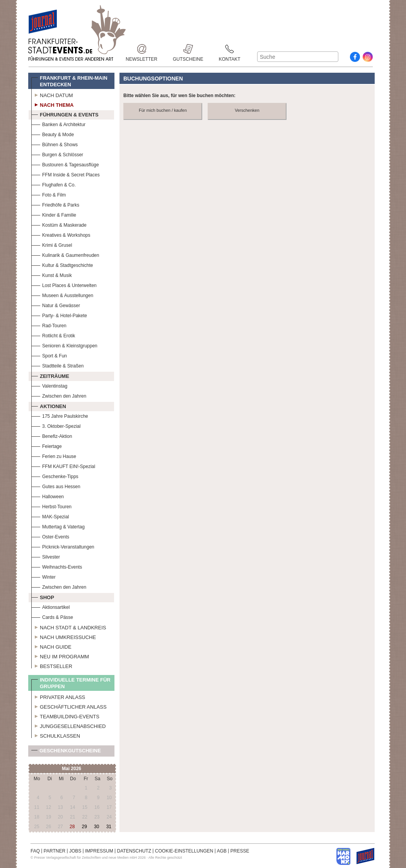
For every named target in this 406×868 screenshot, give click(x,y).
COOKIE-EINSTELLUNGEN (184, 851)
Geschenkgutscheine (66, 752)
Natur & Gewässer (56, 305)
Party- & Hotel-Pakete (59, 315)
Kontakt (230, 49)
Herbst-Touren (51, 506)
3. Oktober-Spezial (56, 425)
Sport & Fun (49, 355)
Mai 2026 (72, 769)
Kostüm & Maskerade (59, 224)
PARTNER (55, 851)
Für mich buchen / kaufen (163, 110)
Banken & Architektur (58, 124)
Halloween (48, 496)
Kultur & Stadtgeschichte (62, 264)
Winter (43, 576)
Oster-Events (50, 536)
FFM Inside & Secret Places (66, 174)
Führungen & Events (65, 114)
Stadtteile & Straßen (57, 365)
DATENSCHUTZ (134, 851)
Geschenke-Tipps (55, 476)
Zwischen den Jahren (59, 395)
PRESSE (240, 851)
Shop (43, 596)
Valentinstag (49, 385)
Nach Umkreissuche (64, 636)
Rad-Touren (49, 325)
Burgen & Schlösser (57, 154)
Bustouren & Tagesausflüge (65, 164)
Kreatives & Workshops (61, 234)
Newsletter (142, 49)
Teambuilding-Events (65, 716)
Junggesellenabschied (69, 725)
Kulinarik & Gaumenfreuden (65, 254)
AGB (222, 851)
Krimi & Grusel (52, 244)
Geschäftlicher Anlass (69, 706)
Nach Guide (51, 646)
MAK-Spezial (50, 516)
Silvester (46, 556)
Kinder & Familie (54, 214)
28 (72, 827)
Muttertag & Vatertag (58, 526)
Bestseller (52, 665)
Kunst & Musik (52, 274)
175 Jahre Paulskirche (60, 415)
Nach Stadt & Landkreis (69, 627)
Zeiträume (50, 375)
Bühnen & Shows (55, 144)
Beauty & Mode (53, 134)
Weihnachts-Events (57, 566)
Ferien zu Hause (54, 455)
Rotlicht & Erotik (53, 335)
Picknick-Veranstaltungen (63, 546)
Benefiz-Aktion (52, 435)
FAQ (35, 851)
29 (84, 827)
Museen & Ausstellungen (62, 295)
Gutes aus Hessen (56, 486)
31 (109, 827)
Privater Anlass (58, 696)
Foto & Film (49, 194)
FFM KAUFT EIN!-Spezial (63, 466)
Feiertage (47, 445)
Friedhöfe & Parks (55, 204)
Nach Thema (52, 104)
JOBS (75, 851)
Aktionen (49, 405)
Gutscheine (188, 49)
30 (96, 827)
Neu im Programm (60, 656)
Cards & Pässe (52, 616)
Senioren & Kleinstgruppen (64, 345)
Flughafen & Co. (54, 184)
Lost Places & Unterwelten (64, 284)
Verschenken (247, 110)
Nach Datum (52, 94)
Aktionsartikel (50, 606)
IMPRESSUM (99, 851)
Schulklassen (56, 735)
